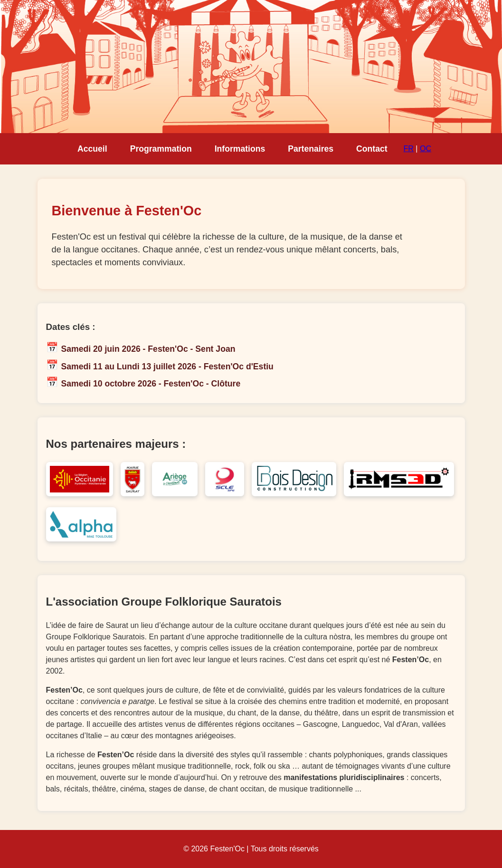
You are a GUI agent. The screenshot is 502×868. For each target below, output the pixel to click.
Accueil (92, 149)
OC (426, 149)
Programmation (161, 149)
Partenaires (311, 149)
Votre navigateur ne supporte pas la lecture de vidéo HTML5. (251, 67)
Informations (240, 149)
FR (409, 149)
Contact (372, 149)
